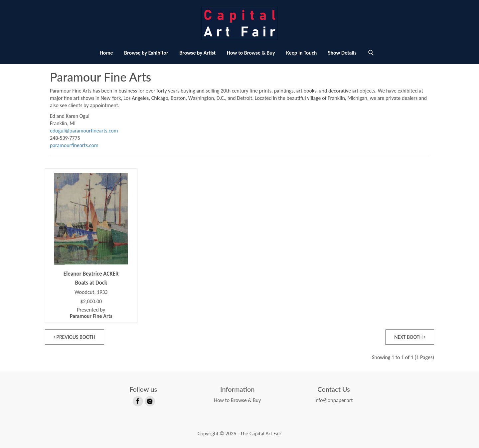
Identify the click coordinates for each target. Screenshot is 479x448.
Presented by (91, 313)
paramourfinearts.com (74, 145)
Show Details (342, 53)
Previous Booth (75, 337)
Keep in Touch (301, 53)
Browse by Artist (197, 53)
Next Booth (410, 337)
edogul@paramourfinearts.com (84, 131)
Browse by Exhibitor (146, 53)
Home (106, 53)
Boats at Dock (91, 283)
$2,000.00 (91, 302)
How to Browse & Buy (251, 53)
